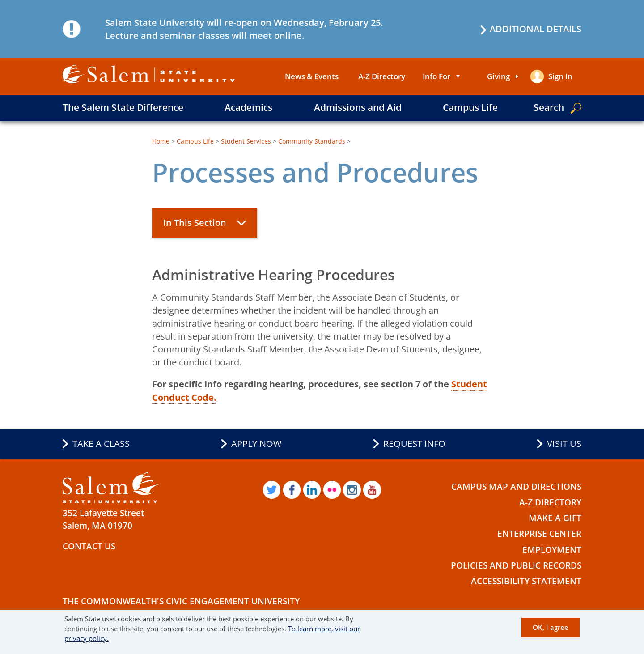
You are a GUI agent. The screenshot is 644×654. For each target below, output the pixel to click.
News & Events (312, 76)
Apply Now (256, 443)
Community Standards (312, 141)
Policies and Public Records (516, 565)
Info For (436, 76)
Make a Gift (555, 518)
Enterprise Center (539, 533)
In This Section (195, 223)
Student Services (246, 141)
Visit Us (564, 443)
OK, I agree (551, 627)
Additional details (536, 29)
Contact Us (89, 545)
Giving (498, 76)
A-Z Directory (382, 76)
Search (549, 107)
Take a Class (101, 443)
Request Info (414, 443)
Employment (552, 549)
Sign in (560, 76)
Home (161, 141)
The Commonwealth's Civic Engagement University (181, 601)
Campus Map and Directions (516, 486)
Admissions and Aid (358, 107)
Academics (248, 107)
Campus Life (470, 107)
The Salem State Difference (123, 107)
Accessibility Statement (526, 580)
